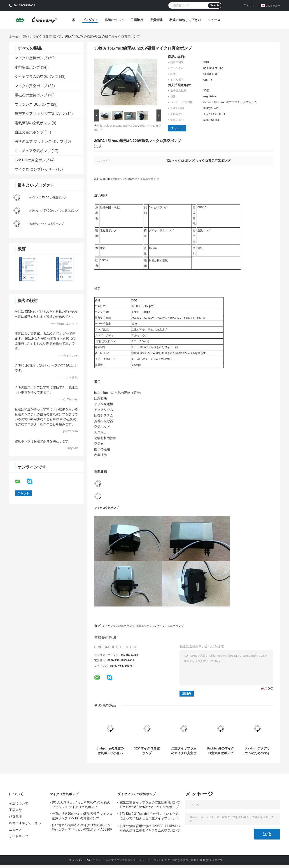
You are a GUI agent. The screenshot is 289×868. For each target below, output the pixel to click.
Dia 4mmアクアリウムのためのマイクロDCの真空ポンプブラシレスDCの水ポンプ (257, 751)
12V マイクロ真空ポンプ (147, 751)
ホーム (14, 36)
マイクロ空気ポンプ (31, 58)
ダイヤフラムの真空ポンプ (118, 626)
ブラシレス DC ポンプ (32, 104)
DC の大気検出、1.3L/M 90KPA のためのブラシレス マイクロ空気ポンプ (81, 805)
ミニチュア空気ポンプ (33, 151)
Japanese (273, 5)
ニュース (214, 20)
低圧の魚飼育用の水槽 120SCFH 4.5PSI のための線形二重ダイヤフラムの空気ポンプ (150, 828)
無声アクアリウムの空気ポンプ (40, 114)
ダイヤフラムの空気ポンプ (36, 77)
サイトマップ (19, 836)
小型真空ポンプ (145, 626)
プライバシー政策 (80, 860)
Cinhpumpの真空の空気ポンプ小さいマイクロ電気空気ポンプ (110, 751)
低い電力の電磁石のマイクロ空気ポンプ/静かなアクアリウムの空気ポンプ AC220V (82, 827)
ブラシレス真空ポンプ (170, 626)
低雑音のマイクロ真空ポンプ (46, 224)
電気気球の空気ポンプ (33, 123)
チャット (249, 5)
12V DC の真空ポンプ (32, 160)
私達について (114, 20)
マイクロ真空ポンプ (47, 36)
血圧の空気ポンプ (29, 132)
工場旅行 (137, 20)
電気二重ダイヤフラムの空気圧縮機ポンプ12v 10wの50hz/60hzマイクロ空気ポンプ (150, 805)
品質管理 (156, 20)
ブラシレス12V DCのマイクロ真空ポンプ (54, 211)
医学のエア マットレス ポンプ (39, 141)
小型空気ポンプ (27, 67)
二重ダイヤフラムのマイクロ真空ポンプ (184, 751)
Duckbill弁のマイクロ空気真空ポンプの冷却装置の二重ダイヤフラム (220, 751)
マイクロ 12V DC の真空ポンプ (47, 197)
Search (214, 5)
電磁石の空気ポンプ (31, 95)
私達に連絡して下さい (185, 20)
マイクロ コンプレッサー (35, 169)
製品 (26, 36)
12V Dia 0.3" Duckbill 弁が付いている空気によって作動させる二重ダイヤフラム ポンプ (149, 817)
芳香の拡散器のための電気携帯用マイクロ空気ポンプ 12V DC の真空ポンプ (82, 816)
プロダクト (90, 20)
